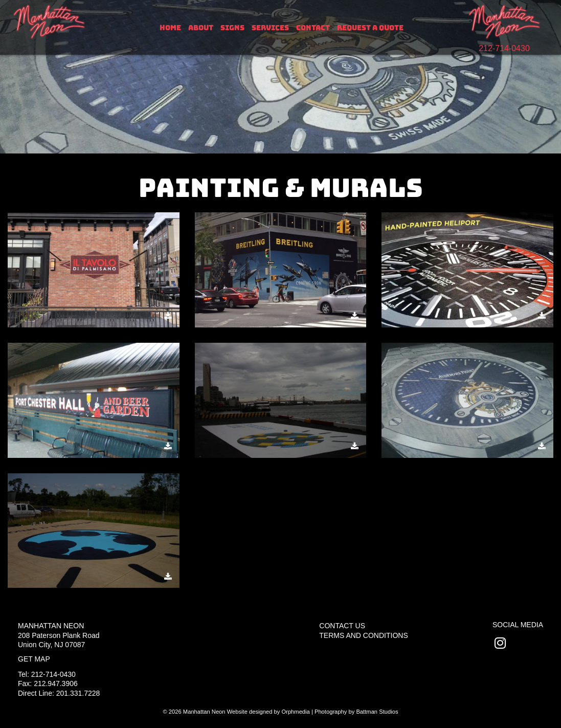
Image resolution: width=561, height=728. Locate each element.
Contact (313, 28)
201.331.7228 (78, 693)
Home (170, 28)
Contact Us (342, 626)
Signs (232, 28)
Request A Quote (370, 28)
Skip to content (42, 6)
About (201, 28)
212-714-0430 (504, 48)
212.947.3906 (56, 683)
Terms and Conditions (363, 635)
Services (270, 28)
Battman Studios (377, 712)
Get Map (34, 659)
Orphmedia (295, 712)
